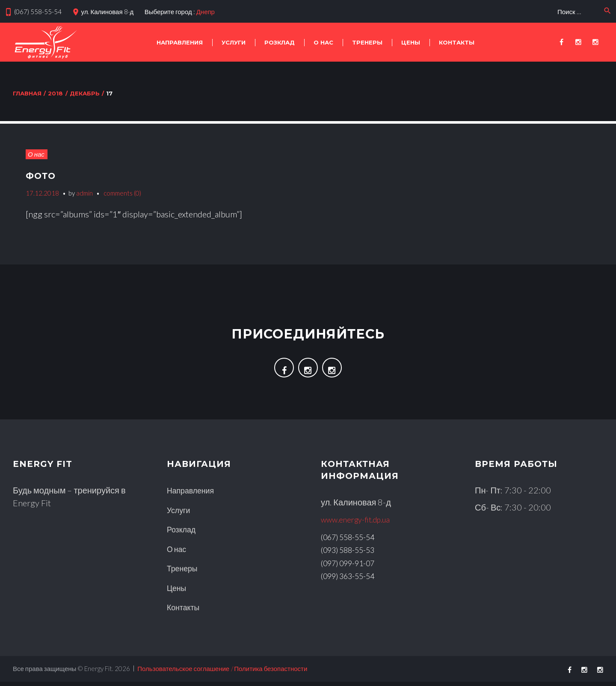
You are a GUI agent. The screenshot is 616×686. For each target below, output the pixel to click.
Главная (27, 93)
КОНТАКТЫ (457, 42)
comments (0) (122, 193)
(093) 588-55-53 (353, 555)
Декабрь (85, 93)
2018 (55, 93)
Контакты (185, 612)
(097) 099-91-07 (353, 568)
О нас (323, 42)
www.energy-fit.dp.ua (360, 525)
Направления (180, 42)
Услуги (234, 42)
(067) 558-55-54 (38, 12)
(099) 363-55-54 (353, 581)
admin (84, 193)
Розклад (280, 42)
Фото (43, 175)
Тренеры (367, 42)
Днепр (206, 12)
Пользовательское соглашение (183, 673)
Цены (411, 42)
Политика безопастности (271, 673)
